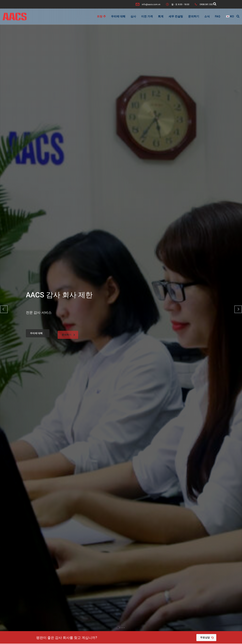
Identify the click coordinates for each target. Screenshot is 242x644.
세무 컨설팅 (176, 16)
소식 (207, 16)
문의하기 (194, 16)
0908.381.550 (206, 4)
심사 (133, 16)
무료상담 (207, 637)
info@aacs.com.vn (151, 4)
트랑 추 (101, 16)
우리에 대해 (118, 16)
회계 (161, 16)
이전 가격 (147, 16)
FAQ (218, 16)
